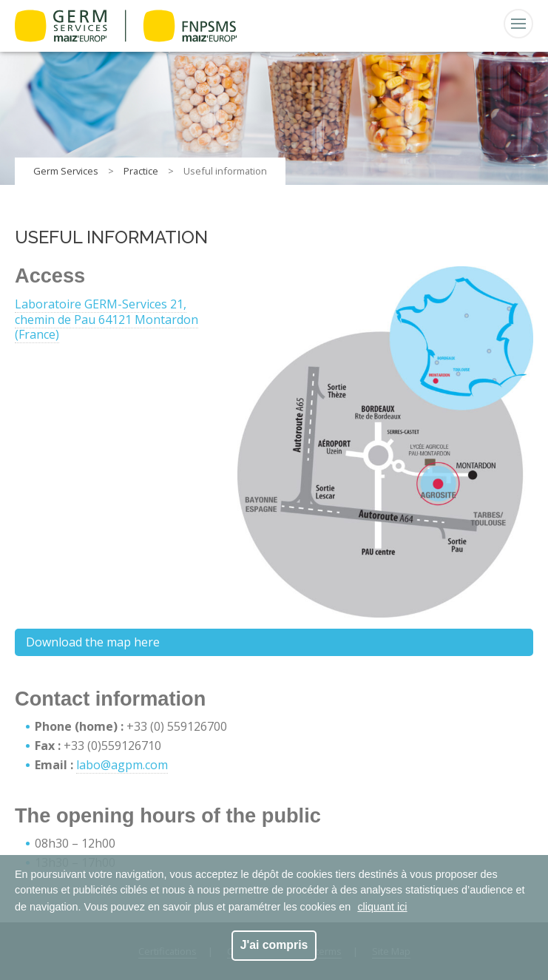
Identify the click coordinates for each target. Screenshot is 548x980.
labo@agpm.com (122, 765)
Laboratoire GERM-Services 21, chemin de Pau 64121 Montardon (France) (106, 320)
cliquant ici (382, 907)
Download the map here (93, 642)
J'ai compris (274, 945)
